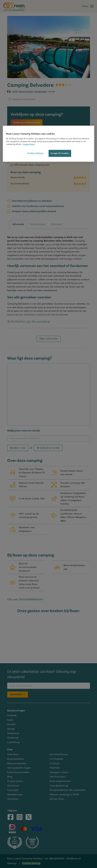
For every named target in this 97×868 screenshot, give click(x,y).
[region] (49, 144)
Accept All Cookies (60, 153)
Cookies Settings (35, 153)
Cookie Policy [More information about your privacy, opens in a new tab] (29, 144)
